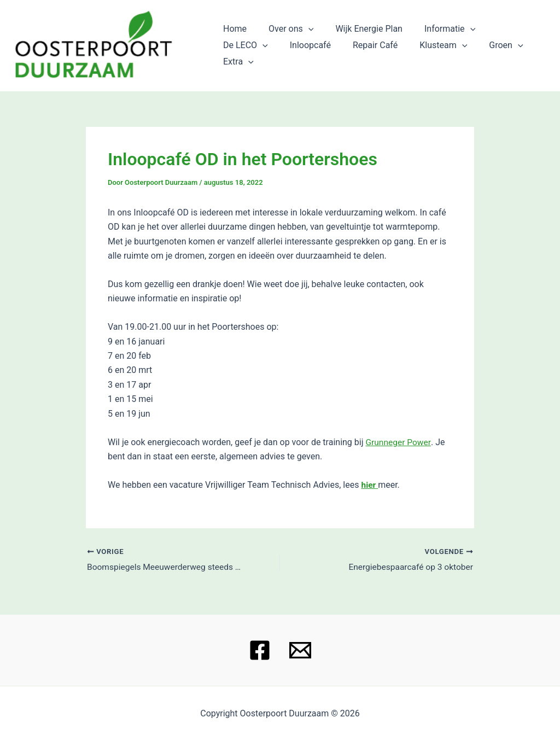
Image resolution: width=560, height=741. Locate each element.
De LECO (500, 37)
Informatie (434, 37)
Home (233, 37)
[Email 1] (300, 650)
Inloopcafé (241, 53)
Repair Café (302, 53)
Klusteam (366, 54)
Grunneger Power (399, 442)
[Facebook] (260, 650)
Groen (424, 54)
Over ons (284, 37)
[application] (302, 37)
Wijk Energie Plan (358, 37)
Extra (474, 54)
